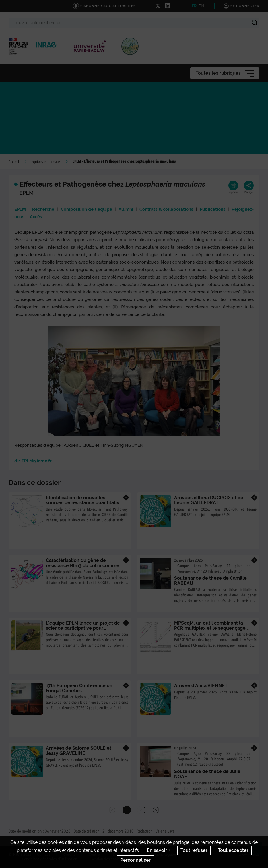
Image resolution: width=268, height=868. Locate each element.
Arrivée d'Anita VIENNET (201, 686)
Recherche (43, 209)
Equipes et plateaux (46, 162)
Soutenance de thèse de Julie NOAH (207, 774)
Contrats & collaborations (166, 209)
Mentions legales (163, 855)
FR (194, 6)
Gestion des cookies (107, 859)
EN (201, 6)
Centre (94, 855)
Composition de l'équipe (87, 209)
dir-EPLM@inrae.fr (33, 461)
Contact (44, 855)
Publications (212, 209)
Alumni (126, 209)
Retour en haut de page (258, 851)
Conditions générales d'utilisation (49, 859)
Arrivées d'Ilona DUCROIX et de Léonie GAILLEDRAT (209, 500)
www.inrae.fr (249, 855)
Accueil (14, 162)
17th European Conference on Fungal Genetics (79, 688)
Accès (36, 217)
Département (124, 855)
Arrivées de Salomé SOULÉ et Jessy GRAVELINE (79, 751)
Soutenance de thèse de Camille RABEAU (210, 581)
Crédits (69, 855)
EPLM (20, 209)
